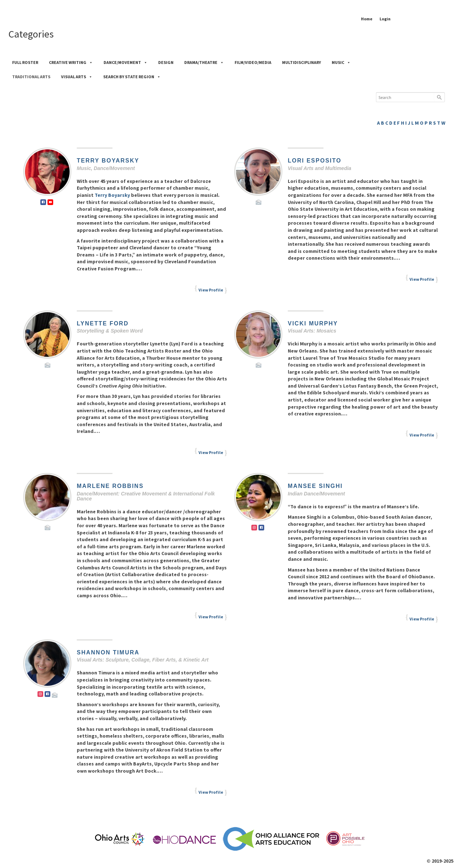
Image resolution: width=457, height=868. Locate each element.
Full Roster (25, 62)
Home (367, 19)
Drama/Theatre (204, 62)
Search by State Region (132, 77)
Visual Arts (77, 77)
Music (341, 62)
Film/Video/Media (253, 62)
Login (385, 19)
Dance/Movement (125, 62)
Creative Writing (71, 62)
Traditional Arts (31, 77)
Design (166, 62)
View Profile (211, 290)
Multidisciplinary (302, 62)
